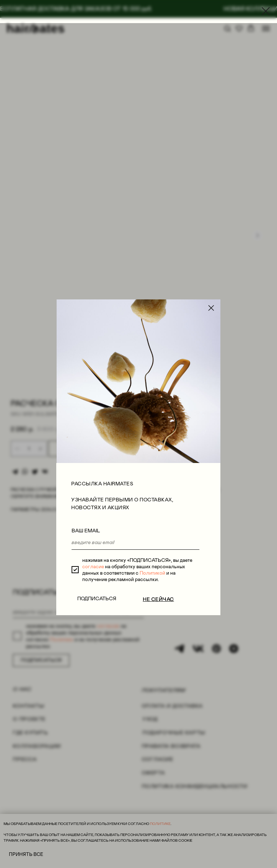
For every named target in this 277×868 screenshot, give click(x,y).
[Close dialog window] (266, 11)
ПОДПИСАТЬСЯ (95, 323)
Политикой (151, 297)
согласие (91, 291)
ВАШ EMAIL (84, 255)
